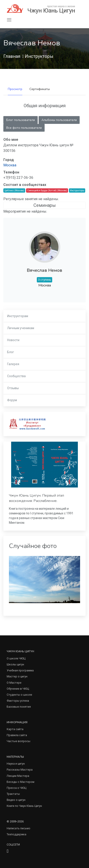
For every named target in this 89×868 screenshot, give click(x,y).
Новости (13, 340)
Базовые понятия (19, 707)
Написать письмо (19, 828)
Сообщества (16, 376)
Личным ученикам (21, 328)
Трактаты (13, 794)
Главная (12, 56)
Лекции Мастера (18, 776)
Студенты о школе (19, 695)
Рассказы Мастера (20, 770)
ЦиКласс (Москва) (14, 190)
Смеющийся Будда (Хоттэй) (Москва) (47, 190)
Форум (12, 400)
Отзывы (13, 388)
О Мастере (14, 683)
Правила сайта (17, 735)
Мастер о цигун (17, 676)
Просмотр (15, 89)
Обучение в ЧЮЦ (18, 689)
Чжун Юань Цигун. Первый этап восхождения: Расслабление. (36, 498)
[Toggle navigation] (9, 20)
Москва (10, 165)
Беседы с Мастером (21, 782)
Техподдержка (17, 834)
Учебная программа (20, 670)
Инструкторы (39, 56)
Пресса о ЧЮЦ (17, 788)
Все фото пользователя (24, 128)
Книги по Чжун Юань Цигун (24, 806)
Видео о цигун (16, 800)
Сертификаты (40, 89)
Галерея (13, 364)
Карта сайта (15, 729)
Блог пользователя (21, 120)
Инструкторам (18, 316)
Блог (11, 352)
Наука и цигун (16, 764)
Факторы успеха (18, 701)
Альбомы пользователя (59, 120)
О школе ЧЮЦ (16, 658)
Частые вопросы (19, 741)
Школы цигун (15, 664)
